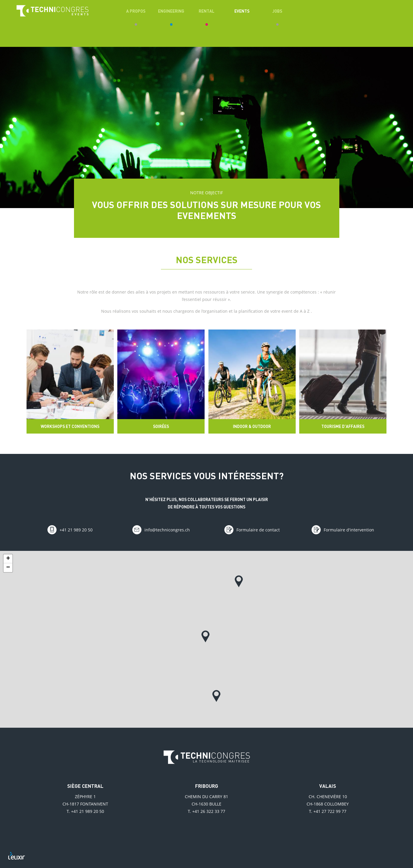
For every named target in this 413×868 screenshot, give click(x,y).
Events (242, 11)
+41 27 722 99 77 (330, 811)
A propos (136, 11)
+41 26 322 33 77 (209, 811)
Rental (207, 11)
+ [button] (8, 559)
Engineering (171, 11)
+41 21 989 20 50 (88, 811)
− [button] (8, 568)
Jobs (277, 11)
